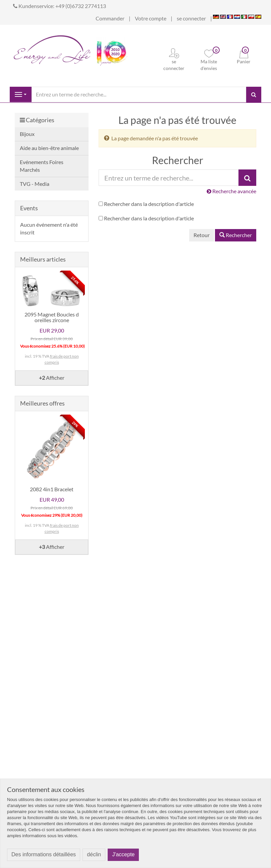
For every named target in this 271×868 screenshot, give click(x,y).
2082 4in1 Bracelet (52, 489)
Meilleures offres (42, 403)
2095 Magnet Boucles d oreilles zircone (52, 317)
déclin (94, 854)
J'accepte (123, 854)
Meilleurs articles (43, 259)
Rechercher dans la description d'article (149, 204)
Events (29, 208)
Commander (110, 18)
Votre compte (151, 18)
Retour (202, 235)
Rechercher (236, 235)
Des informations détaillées (44, 854)
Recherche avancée (231, 191)
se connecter (191, 18)
